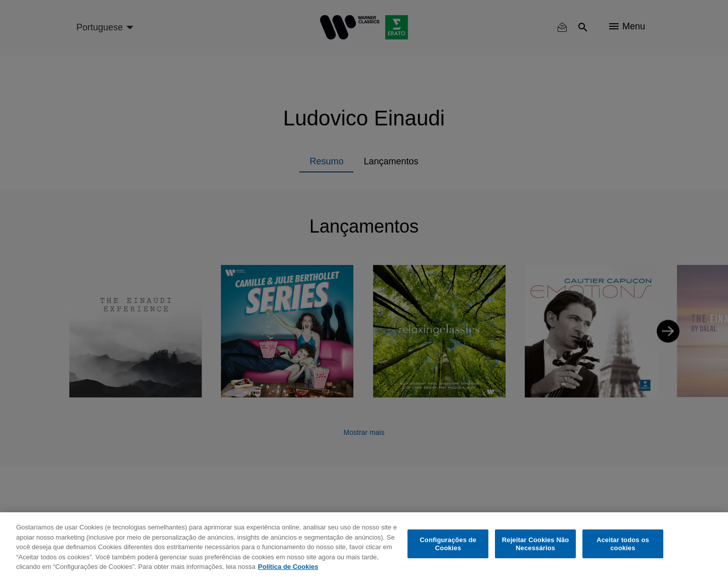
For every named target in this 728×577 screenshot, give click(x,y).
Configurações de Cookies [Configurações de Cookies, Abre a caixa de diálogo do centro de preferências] (448, 544)
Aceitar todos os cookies (623, 544)
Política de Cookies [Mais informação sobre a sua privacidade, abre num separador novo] (288, 567)
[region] (364, 545)
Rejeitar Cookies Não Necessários (536, 544)
